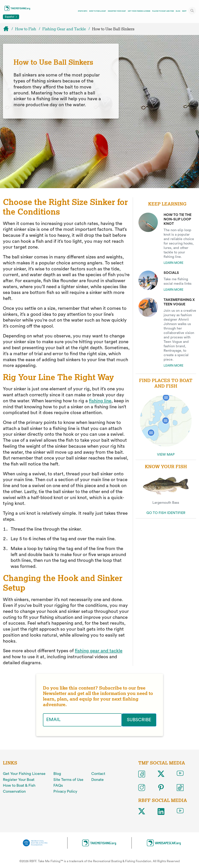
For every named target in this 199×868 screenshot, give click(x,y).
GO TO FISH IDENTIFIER (166, 513)
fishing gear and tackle (99, 651)
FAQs (58, 786)
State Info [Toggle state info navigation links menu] (83, 11)
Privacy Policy (65, 792)
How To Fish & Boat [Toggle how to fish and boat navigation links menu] (98, 11)
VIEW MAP (166, 454)
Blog (178, 11)
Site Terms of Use (68, 780)
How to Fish (26, 29)
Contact (98, 774)
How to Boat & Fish (19, 786)
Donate (97, 780)
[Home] (8, 29)
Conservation (14, 792)
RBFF (184, 11)
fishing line (100, 401)
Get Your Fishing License (139, 11)
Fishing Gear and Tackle (64, 29)
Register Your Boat (117, 11)
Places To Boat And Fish (163, 11)
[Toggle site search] (192, 11)
